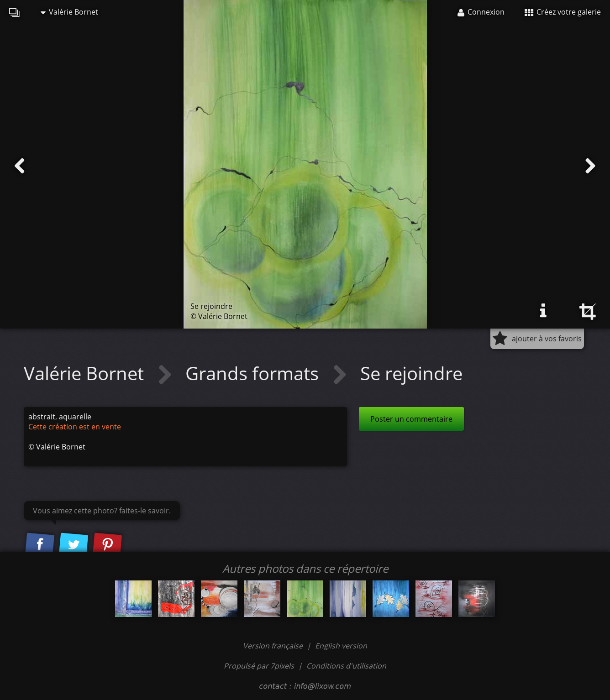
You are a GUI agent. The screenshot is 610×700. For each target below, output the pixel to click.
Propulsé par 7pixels (259, 666)
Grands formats (254, 373)
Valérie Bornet (69, 12)
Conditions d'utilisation (346, 666)
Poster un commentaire (411, 419)
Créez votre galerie (563, 12)
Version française (274, 646)
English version (341, 646)
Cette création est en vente (75, 427)
